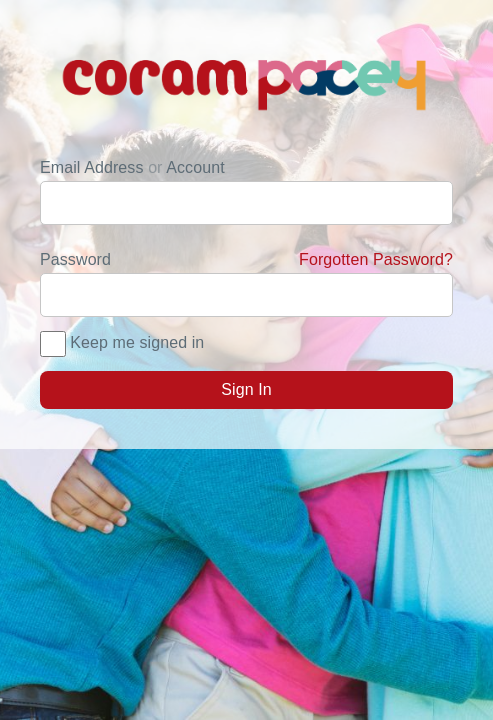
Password (246, 260)
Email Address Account (132, 167)
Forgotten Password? (376, 259)
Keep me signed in (137, 342)
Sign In (246, 389)
